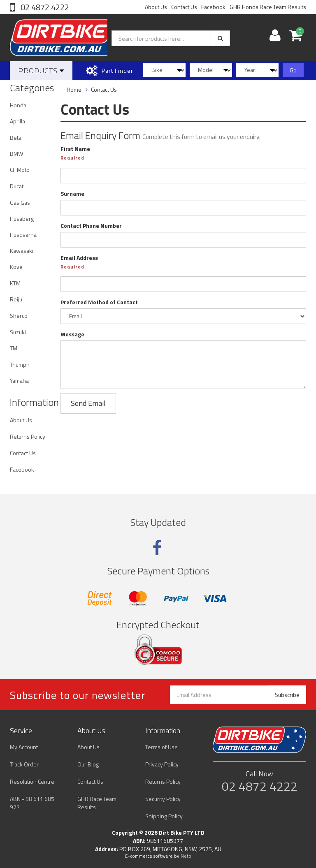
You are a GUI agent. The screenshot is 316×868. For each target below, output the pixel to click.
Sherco (19, 316)
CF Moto (20, 170)
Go (293, 70)
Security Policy (163, 799)
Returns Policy (28, 436)
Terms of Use (161, 747)
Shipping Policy (164, 816)
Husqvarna (23, 235)
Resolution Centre (32, 781)
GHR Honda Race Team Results (268, 7)
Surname (72, 194)
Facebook (213, 7)
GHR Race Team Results (97, 803)
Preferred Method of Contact (99, 302)
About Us (156, 7)
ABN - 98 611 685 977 (32, 803)
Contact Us (184, 7)
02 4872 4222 (44, 7)
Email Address (79, 258)
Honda (18, 105)
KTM (15, 283)
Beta (16, 138)
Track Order (24, 764)
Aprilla (17, 121)
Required (72, 158)
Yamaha (19, 381)
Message (72, 334)
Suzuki (18, 332)
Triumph (20, 365)
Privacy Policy (162, 764)
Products (41, 71)
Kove (16, 267)
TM (14, 348)
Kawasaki (22, 251)
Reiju (16, 299)
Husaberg (22, 219)
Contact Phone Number (91, 226)
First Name (75, 149)
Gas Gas (20, 203)
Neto (186, 856)
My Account (24, 747)
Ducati (17, 186)
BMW (16, 154)
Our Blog (88, 764)
